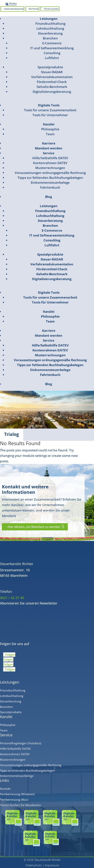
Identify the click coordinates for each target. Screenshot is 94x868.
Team (50, 134)
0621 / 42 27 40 (12, 598)
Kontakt (5, 789)
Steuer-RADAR (52, 72)
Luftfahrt (52, 58)
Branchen (50, 38)
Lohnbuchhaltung (50, 28)
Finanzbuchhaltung (50, 23)
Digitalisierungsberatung (52, 92)
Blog (49, 197)
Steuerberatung (50, 33)
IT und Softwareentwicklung (52, 48)
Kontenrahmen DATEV (50, 163)
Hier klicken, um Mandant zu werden (34, 527)
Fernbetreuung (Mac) (14, 800)
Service (49, 153)
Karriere (49, 143)
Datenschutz (34, 865)
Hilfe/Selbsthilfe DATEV (50, 158)
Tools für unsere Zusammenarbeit (50, 110)
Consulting (52, 53)
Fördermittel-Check (52, 82)
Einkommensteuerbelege (50, 182)
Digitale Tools (49, 105)
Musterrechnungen (50, 168)
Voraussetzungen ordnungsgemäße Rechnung (50, 173)
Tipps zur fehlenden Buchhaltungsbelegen (50, 178)
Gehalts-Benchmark (52, 87)
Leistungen (49, 19)
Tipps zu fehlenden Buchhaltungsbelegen (27, 770)
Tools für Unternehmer (50, 115)
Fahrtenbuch (50, 187)
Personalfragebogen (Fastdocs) (21, 743)
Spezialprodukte (50, 67)
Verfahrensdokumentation (52, 77)
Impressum (52, 865)
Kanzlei (49, 124)
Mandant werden (49, 148)
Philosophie (50, 129)
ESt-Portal (34, 9)
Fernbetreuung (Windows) (17, 794)
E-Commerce (52, 43)
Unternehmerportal (14, 9)
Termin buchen (51, 9)
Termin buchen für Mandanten (20, 805)
